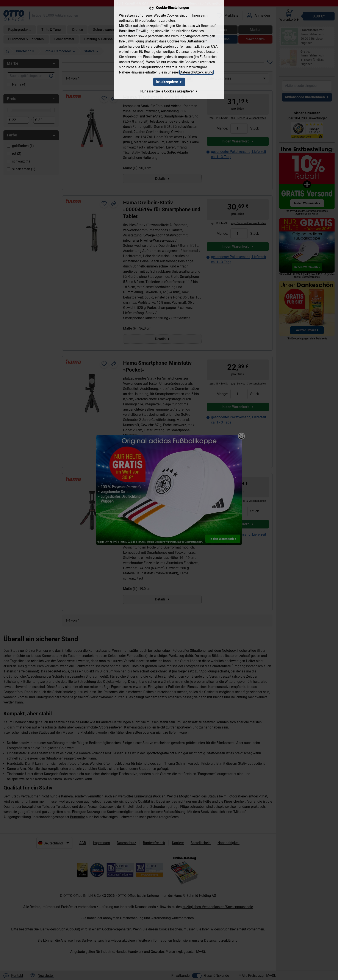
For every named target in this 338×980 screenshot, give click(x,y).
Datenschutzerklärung (196, 72)
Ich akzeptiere (169, 81)
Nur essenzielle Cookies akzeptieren (169, 91)
